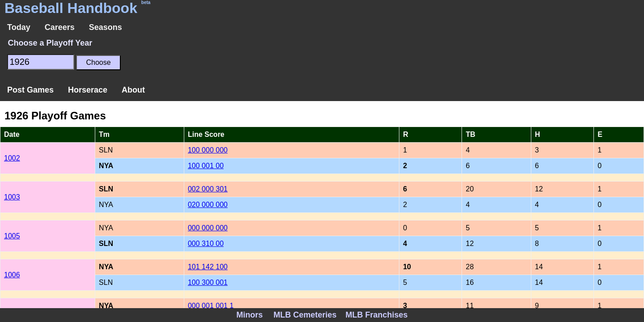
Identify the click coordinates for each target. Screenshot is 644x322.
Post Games (30, 90)
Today (19, 27)
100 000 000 (208, 150)
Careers (60, 27)
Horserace (88, 90)
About (133, 90)
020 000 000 (208, 205)
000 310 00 (206, 244)
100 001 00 (206, 166)
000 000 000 (208, 228)
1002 (12, 158)
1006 (12, 275)
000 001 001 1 (211, 306)
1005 (12, 236)
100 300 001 (208, 282)
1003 (12, 197)
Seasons (106, 27)
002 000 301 (208, 189)
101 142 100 (208, 267)
